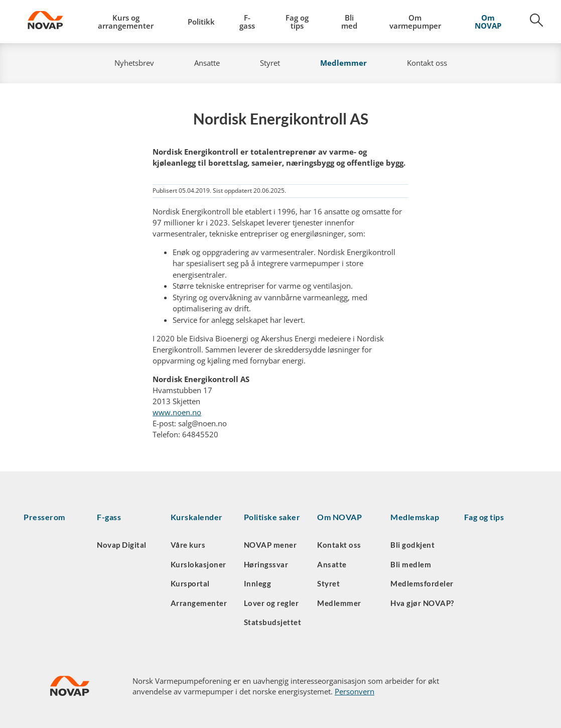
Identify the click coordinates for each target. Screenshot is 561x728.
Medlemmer (343, 63)
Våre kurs (188, 545)
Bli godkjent (412, 545)
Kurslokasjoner (198, 564)
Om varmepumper (415, 22)
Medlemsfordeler (422, 583)
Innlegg (258, 583)
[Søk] (531, 24)
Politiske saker (272, 517)
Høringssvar (266, 564)
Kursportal (190, 583)
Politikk (201, 22)
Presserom (44, 517)
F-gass (247, 22)
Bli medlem (411, 564)
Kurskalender (197, 517)
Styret (270, 63)
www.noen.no (177, 412)
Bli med (349, 22)
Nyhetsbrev (134, 63)
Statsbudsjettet (273, 622)
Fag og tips (297, 22)
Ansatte (207, 63)
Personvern (355, 691)
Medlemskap (415, 517)
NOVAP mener (270, 545)
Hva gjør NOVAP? (422, 603)
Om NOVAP (488, 22)
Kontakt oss (427, 63)
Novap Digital (122, 545)
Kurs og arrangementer (126, 22)
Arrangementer (199, 603)
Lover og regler (271, 603)
